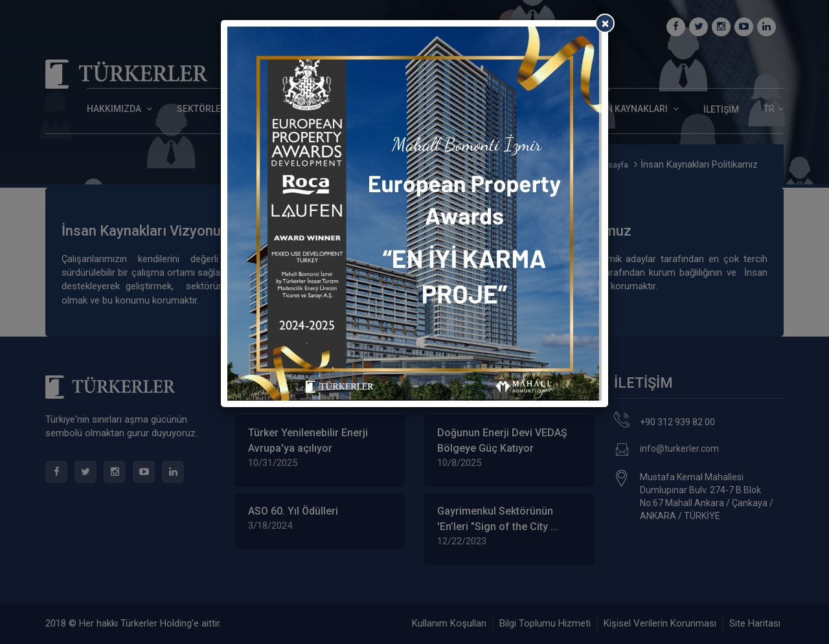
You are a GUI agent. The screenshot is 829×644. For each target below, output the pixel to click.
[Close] (605, 23)
